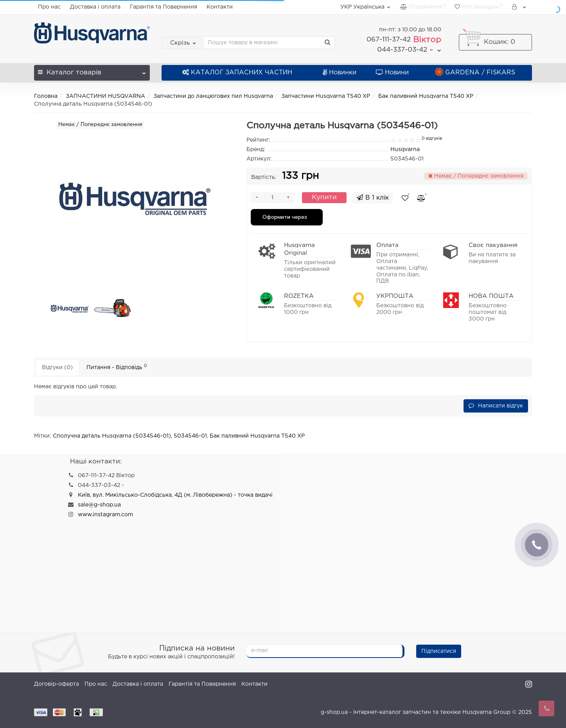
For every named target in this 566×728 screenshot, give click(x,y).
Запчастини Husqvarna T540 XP (326, 96)
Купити (324, 197)
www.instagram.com (105, 515)
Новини (392, 73)
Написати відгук (496, 406)
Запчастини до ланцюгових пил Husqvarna (213, 96)
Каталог (92, 70)
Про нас (49, 7)
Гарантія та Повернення (164, 7)
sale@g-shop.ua (99, 505)
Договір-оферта (57, 684)
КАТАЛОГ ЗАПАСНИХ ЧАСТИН (237, 73)
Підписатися (439, 651)
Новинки (340, 73)
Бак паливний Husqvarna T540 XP (426, 96)
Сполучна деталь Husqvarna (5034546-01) (112, 436)
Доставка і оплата (95, 7)
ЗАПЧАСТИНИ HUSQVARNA (105, 96)
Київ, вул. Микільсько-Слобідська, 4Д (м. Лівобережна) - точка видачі (175, 495)
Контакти (220, 7)
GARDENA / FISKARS (475, 73)
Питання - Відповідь (117, 367)
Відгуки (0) (57, 368)
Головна (46, 96)
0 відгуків (432, 139)
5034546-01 (190, 436)
